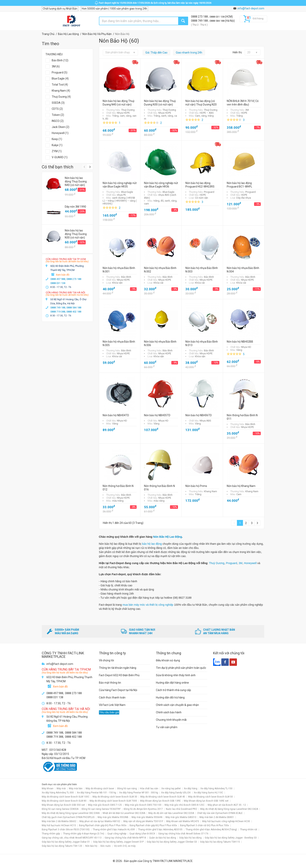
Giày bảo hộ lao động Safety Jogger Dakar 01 (66, 842)
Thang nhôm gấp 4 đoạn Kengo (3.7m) (84, 834)
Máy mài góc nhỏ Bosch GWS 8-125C (185, 805)
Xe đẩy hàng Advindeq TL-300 (58, 793)
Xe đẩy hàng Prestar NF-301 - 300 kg (139, 793)
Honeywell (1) (60, 133)
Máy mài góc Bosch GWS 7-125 (105, 805)
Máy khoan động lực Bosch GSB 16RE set (206, 801)
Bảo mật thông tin (110, 683)
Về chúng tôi (106, 660)
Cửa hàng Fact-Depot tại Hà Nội (118, 690)
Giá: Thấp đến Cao (156, 53)
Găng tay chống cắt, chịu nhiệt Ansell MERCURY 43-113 (72, 838)
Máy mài (61, 789)
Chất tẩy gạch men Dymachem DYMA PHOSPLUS (68, 817)
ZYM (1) (57, 151)
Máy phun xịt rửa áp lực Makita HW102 (100, 821)
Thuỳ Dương (217, 563)
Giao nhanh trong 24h (189, 53)
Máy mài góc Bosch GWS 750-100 (143, 805)
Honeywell (250, 563)
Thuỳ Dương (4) (61, 97)
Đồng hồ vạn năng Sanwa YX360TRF (101, 809)
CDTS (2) (57, 109)
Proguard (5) (60, 72)
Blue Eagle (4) (60, 79)
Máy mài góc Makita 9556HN (147, 817)
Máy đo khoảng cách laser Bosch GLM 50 (210, 797)
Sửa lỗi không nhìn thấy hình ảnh (176, 675)
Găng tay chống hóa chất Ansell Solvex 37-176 (183, 834)
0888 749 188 (200, 21)
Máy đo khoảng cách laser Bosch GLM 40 (163, 797)
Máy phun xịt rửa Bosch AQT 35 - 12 (227, 805)
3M (241, 563)
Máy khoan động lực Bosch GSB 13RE (160, 801)
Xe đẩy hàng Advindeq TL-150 (216, 789)
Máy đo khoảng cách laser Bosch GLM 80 (64, 801)
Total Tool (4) (60, 85)
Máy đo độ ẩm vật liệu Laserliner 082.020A (171, 813)
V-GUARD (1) (60, 157)
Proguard (231, 563)
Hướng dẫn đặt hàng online (172, 683)
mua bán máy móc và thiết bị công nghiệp (148, 605)
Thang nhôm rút (249, 830)
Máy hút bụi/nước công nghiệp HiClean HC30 (226, 821)
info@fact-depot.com (251, 8)
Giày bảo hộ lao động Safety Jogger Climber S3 (172, 842)
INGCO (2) (58, 121)
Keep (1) (57, 139)
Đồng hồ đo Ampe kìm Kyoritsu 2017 (143, 809)
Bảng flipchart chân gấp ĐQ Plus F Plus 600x (153, 825)
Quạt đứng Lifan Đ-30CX (142, 834)
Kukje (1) (57, 145)
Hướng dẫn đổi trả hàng (170, 697)
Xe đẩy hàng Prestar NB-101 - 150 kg (97, 793)
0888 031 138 (217, 17)
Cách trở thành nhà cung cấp (173, 690)
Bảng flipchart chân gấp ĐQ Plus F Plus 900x (103, 825)
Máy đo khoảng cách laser (100, 789)
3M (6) (56, 66)
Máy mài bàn (76, 789)
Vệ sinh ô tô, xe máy (125, 846)
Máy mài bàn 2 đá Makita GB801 (217, 817)
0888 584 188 (217, 21)
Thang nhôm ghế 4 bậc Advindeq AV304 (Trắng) (211, 830)
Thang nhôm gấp (51, 834)
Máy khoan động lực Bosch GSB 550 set (63, 805)
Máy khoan (48, 789)
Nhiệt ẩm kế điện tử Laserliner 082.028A (124, 813)
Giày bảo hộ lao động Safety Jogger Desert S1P (118, 842)
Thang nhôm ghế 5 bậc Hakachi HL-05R (114, 830)
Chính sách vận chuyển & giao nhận (177, 705)
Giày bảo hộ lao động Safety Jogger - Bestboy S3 (231, 838)
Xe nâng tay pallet (171, 789)
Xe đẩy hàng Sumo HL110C (208, 793)
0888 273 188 (200, 17)
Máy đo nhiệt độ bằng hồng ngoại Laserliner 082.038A (71, 813)
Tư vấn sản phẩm (167, 727)
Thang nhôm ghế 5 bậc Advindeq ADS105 (160, 830)
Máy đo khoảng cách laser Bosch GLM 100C (66, 797)
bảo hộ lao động (152, 544)
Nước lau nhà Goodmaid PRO (181, 809)
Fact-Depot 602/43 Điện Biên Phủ (119, 675)
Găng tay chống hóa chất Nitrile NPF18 (125, 838)
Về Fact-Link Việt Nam (112, 705)
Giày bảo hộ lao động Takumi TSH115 (220, 842)
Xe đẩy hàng (191, 789)
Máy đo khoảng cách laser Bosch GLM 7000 (113, 801)
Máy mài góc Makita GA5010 (181, 817)
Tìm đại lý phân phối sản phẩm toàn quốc (181, 668)
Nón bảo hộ (91, 846)
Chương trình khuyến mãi (171, 720)
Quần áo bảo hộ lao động (163, 838)
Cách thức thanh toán (112, 697)
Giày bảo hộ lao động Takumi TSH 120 (62, 846)
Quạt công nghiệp (117, 834)
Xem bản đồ (63, 275)
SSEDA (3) (58, 103)
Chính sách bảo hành (169, 712)
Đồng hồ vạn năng (127, 789)
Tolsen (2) (58, 115)
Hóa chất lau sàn (149, 789)
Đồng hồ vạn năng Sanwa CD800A (60, 809)
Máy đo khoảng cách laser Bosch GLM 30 (115, 797)
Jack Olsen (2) (60, 127)
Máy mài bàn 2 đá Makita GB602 (59, 821)
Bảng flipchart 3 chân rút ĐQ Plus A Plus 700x (205, 825)
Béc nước (106, 846)
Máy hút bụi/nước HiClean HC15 (59, 825)
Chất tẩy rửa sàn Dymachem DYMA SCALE (220, 813)
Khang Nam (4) (61, 91)
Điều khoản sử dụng (168, 660)
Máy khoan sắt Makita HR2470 (183, 821)
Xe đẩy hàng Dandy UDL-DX (176, 793)
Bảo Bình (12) (60, 60)
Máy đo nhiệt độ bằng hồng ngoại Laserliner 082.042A (229, 809)
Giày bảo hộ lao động (190, 838)
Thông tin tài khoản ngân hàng (118, 668)
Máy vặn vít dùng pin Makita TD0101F (143, 821)
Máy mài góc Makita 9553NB (113, 817)
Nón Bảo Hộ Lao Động (168, 537)
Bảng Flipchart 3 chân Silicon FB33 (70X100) (66, 830)
